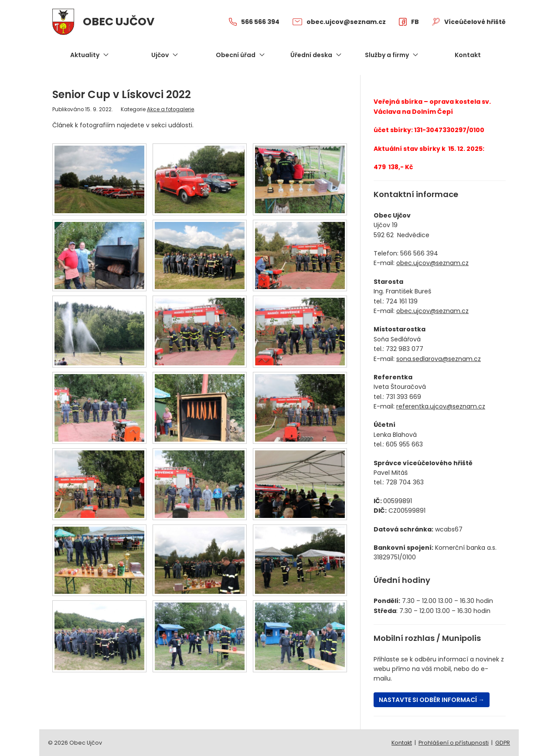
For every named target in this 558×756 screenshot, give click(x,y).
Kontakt (402, 743)
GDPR (503, 743)
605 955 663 (404, 444)
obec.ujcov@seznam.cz (432, 263)
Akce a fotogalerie (170, 109)
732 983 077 (405, 349)
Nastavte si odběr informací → (432, 700)
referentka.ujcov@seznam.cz (441, 406)
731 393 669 (403, 397)
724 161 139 (402, 301)
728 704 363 (405, 482)
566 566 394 (419, 253)
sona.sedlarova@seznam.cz (439, 359)
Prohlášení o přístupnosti (454, 743)
